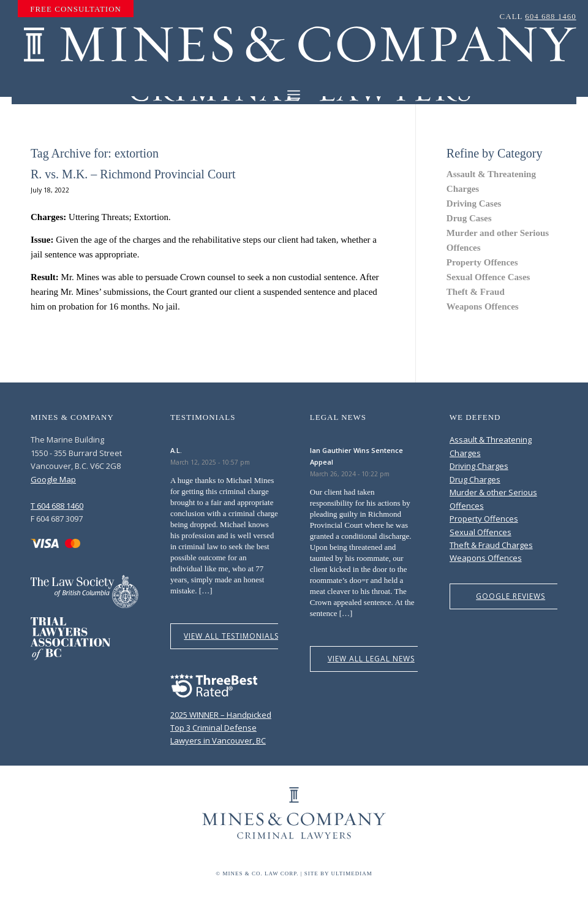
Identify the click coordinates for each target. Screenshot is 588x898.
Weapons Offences (483, 306)
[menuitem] (76, 9)
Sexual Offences (481, 532)
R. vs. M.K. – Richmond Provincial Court (133, 174)
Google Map (53, 479)
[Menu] (294, 95)
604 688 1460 (551, 16)
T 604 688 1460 (57, 506)
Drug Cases (469, 218)
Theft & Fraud (476, 292)
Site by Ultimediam (338, 873)
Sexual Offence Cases (488, 277)
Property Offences (482, 262)
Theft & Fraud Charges (491, 545)
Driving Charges (479, 466)
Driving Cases (474, 204)
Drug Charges (475, 479)
